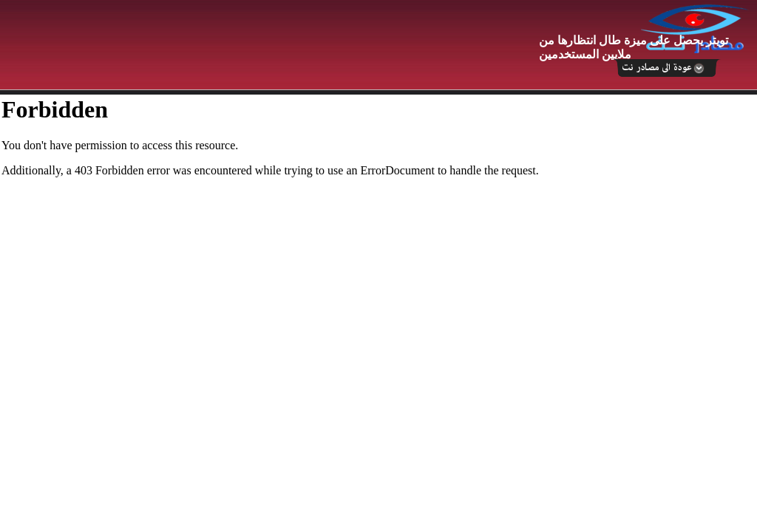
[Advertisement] (270, 46)
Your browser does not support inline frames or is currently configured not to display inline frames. (378, 313)
